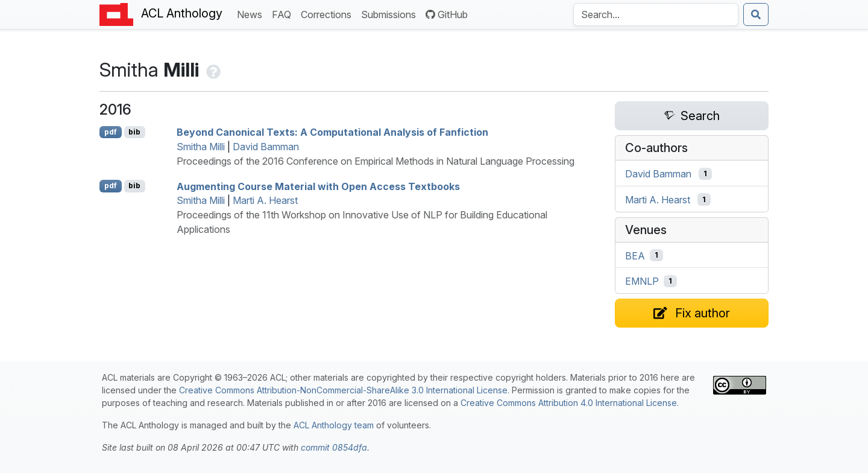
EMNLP (642, 281)
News (252, 14)
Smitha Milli (201, 147)
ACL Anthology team (334, 425)
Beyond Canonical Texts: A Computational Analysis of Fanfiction (332, 132)
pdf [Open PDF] (111, 132)
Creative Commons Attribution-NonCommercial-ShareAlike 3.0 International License (343, 390)
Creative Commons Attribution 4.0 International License (569, 403)
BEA (635, 255)
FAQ (284, 14)
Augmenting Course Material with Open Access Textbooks (318, 186)
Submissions (391, 14)
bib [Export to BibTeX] (134, 132)
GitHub (447, 14)
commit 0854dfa (334, 447)
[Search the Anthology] (656, 14)
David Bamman (266, 147)
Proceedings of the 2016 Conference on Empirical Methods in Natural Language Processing (376, 161)
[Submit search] (756, 14)
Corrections (329, 14)
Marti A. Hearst (265, 200)
